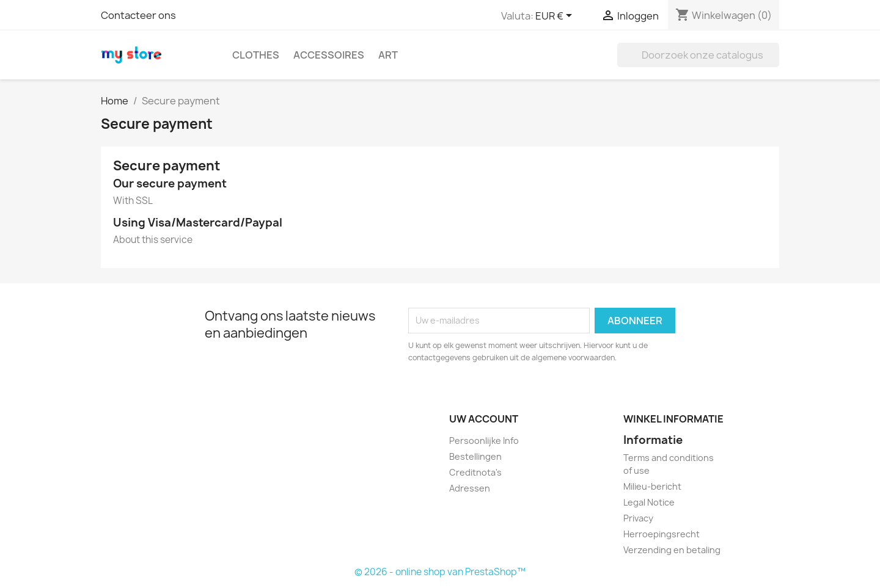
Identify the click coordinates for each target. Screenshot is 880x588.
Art (388, 55)
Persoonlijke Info (484, 441)
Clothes (256, 55)
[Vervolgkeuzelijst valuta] (556, 16)
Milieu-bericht (652, 486)
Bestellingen (475, 456)
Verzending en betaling (672, 550)
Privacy (638, 518)
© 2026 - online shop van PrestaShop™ (440, 572)
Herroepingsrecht (662, 534)
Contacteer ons (138, 15)
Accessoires (329, 55)
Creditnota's (475, 472)
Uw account (484, 419)
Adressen (470, 488)
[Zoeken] (698, 55)
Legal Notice (649, 502)
